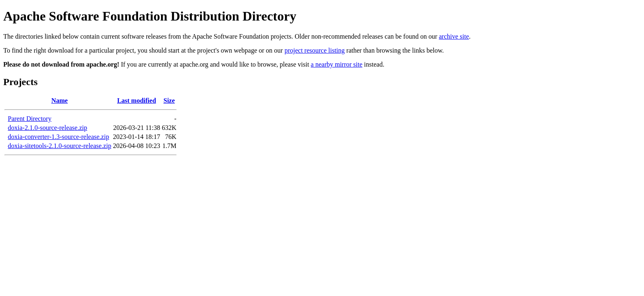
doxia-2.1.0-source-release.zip (47, 128)
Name (60, 101)
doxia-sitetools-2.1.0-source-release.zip (60, 146)
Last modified (137, 101)
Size (169, 101)
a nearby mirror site (337, 64)
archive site (454, 36)
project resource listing (315, 50)
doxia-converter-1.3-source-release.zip (59, 137)
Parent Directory (30, 119)
